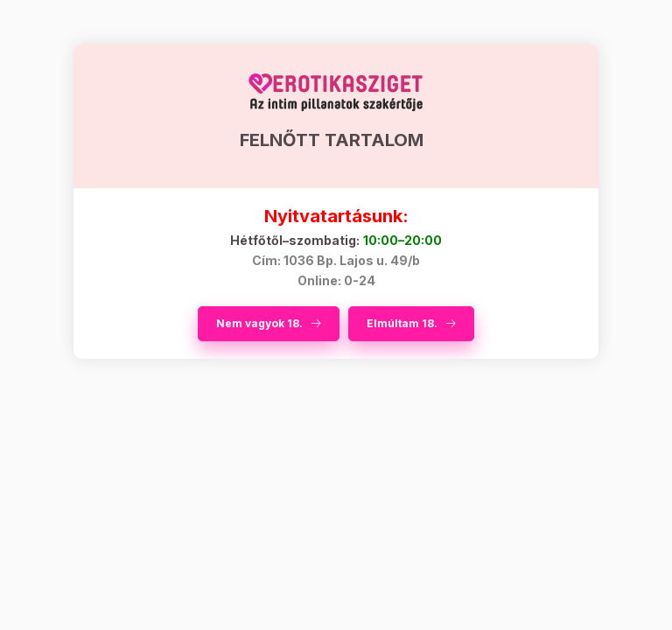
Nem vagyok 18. (259, 323)
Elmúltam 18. (402, 323)
